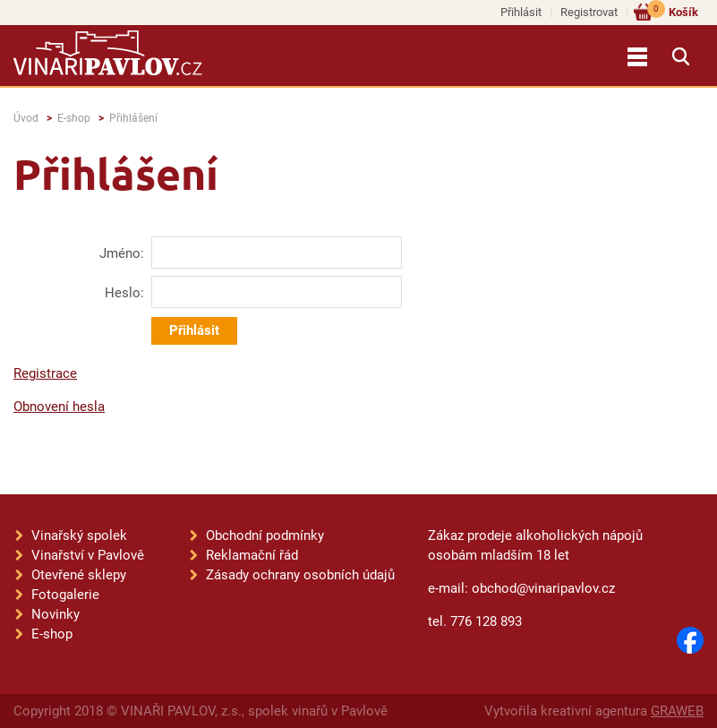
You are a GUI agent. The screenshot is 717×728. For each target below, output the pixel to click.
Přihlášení (133, 118)
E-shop (74, 118)
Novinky (55, 614)
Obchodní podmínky (265, 535)
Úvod (26, 118)
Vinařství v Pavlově (88, 555)
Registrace (45, 373)
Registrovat (589, 12)
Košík (673, 11)
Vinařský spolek (79, 535)
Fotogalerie (65, 595)
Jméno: (122, 253)
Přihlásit (521, 12)
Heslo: (124, 293)
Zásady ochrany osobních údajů (300, 575)
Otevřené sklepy (79, 575)
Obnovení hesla (59, 407)
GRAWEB (677, 711)
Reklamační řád (252, 555)
